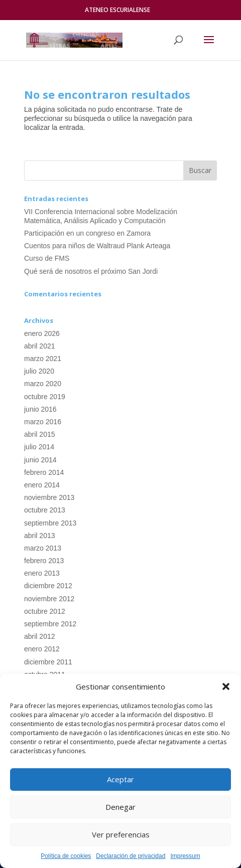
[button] (226, 686)
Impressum (185, 856)
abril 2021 (40, 346)
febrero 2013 (44, 561)
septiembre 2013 (50, 523)
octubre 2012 (45, 611)
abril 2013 (40, 536)
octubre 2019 (45, 397)
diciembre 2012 (48, 586)
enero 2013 (42, 573)
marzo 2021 (43, 359)
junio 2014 (40, 460)
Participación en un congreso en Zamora (87, 233)
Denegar (120, 807)
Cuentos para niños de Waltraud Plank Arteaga (97, 246)
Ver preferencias (121, 834)
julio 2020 (39, 371)
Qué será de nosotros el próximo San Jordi (91, 271)
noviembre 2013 (49, 497)
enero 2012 (42, 649)
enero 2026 (42, 333)
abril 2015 (40, 434)
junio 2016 (40, 409)
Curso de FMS (47, 258)
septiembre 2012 (50, 624)
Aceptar (120, 779)
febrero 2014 (44, 472)
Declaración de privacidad (131, 856)
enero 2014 (42, 485)
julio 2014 (39, 447)
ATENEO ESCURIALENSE (117, 10)
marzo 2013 (43, 548)
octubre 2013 (45, 510)
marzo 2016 (43, 422)
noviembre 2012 (49, 599)
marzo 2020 (43, 384)
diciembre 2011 (48, 662)
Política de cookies (66, 856)
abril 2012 (40, 636)
